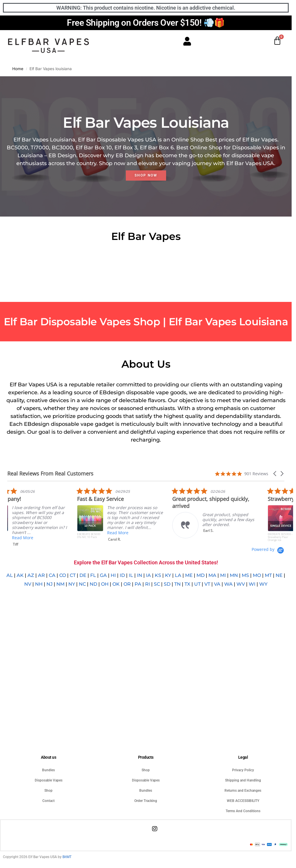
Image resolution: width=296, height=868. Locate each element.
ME (189, 575)
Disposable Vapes (49, 780)
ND (93, 584)
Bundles (48, 770)
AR (41, 575)
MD (201, 575)
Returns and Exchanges (243, 791)
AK (20, 575)
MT (268, 575)
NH (39, 584)
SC (157, 584)
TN (177, 584)
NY (72, 584)
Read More (68, 538)
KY (168, 575)
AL (10, 575)
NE (279, 575)
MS (245, 575)
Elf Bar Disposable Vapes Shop (82, 322)
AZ (31, 575)
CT (73, 575)
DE (83, 575)
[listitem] (166, 516)
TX (187, 584)
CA (52, 575)
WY (263, 584)
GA (103, 575)
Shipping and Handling (243, 780)
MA (212, 575)
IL (131, 575)
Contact (48, 801)
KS (158, 575)
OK (116, 584)
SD (167, 584)
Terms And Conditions (243, 811)
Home (18, 69)
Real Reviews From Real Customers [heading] (50, 474)
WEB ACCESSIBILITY (243, 801)
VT (207, 584)
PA (138, 584)
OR (127, 584)
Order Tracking (146, 801)
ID (122, 575)
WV (241, 584)
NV (28, 584)
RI (148, 584)
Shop (48, 791)
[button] (275, 474)
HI (113, 575)
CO (63, 575)
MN (234, 575)
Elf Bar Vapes (204, 322)
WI (252, 584)
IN (140, 575)
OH (105, 584)
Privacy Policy (243, 770)
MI (223, 575)
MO (257, 575)
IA (148, 575)
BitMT (67, 857)
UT (197, 584)
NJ (49, 584)
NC (82, 584)
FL (93, 575)
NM (60, 584)
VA (217, 584)
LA (178, 575)
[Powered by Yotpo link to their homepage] (268, 549)
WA (228, 584)
